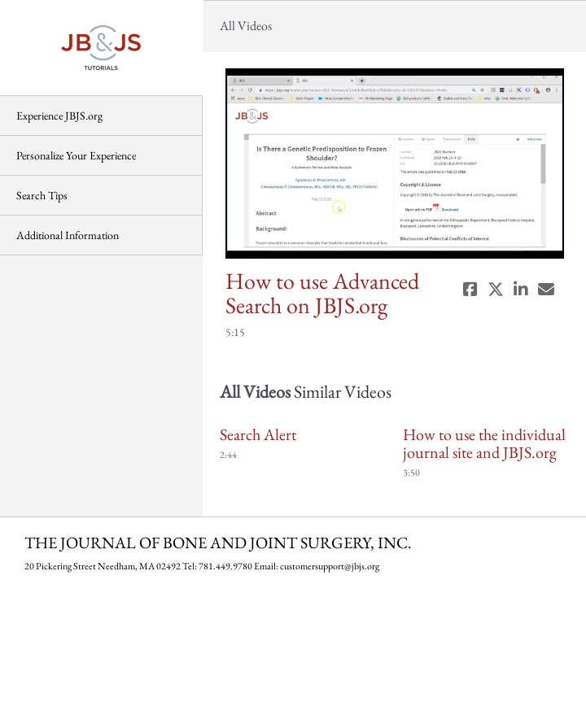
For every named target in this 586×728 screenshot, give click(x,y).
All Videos (246, 26)
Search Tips (42, 195)
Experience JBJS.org (59, 116)
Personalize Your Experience (76, 155)
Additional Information (68, 235)
